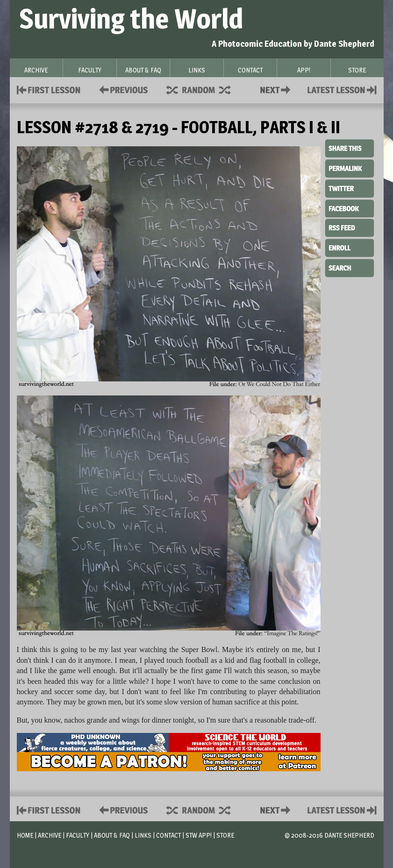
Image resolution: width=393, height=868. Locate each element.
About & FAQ (112, 835)
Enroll (350, 247)
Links (143, 835)
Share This (350, 149)
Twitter (350, 188)
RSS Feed (350, 227)
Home (25, 835)
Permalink (350, 168)
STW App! (199, 835)
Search (350, 267)
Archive (50, 835)
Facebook (350, 208)
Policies (122, 89)
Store (225, 835)
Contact (277, 89)
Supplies (205, 89)
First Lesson (49, 89)
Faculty (78, 835)
